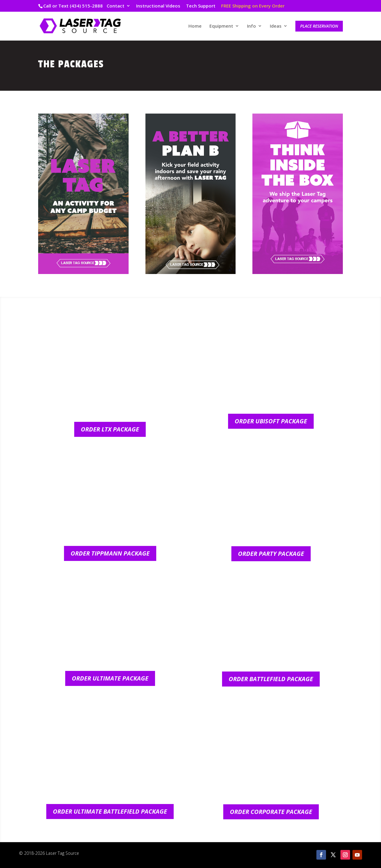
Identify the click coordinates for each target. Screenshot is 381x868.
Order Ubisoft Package (271, 421)
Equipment (221, 26)
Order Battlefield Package (271, 679)
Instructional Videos (158, 6)
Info (251, 26)
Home (195, 26)
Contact (116, 6)
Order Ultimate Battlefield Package (110, 811)
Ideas (276, 26)
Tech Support (201, 6)
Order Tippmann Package (110, 553)
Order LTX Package (110, 429)
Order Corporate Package (271, 812)
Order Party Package (271, 554)
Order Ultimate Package (110, 678)
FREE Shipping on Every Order (253, 6)
